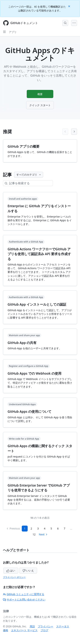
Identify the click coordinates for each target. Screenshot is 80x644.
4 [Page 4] (45, 528)
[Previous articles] (65, 132)
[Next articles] (74, 132)
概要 (40, 94)
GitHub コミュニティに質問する (24, 594)
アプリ (13, 32)
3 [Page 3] (38, 528)
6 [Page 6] (58, 528)
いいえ (28, 570)
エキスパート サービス (24, 630)
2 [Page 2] (31, 528)
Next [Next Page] (43, 534)
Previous (13, 528)
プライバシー (46, 626)
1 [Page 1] (25, 528)
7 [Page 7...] (65, 528)
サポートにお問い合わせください (24, 600)
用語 (32, 626)
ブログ (44, 630)
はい (11, 570)
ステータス (63, 626)
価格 (6, 630)
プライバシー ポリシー (14, 577)
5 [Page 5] (51, 528)
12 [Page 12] (34, 534)
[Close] (69, 6)
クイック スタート (40, 105)
